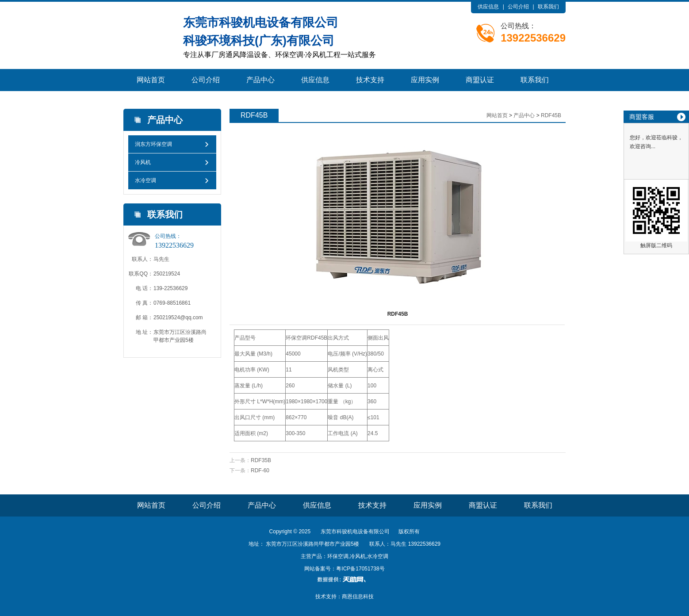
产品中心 (260, 80)
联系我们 (548, 7)
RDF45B (551, 115)
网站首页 (151, 80)
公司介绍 (518, 7)
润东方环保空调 (153, 144)
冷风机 (143, 162)
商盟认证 (480, 80)
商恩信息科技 (358, 597)
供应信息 (488, 7)
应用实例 (425, 80)
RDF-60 (260, 471)
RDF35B (261, 460)
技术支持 (370, 80)
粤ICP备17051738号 (360, 569)
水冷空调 (145, 180)
